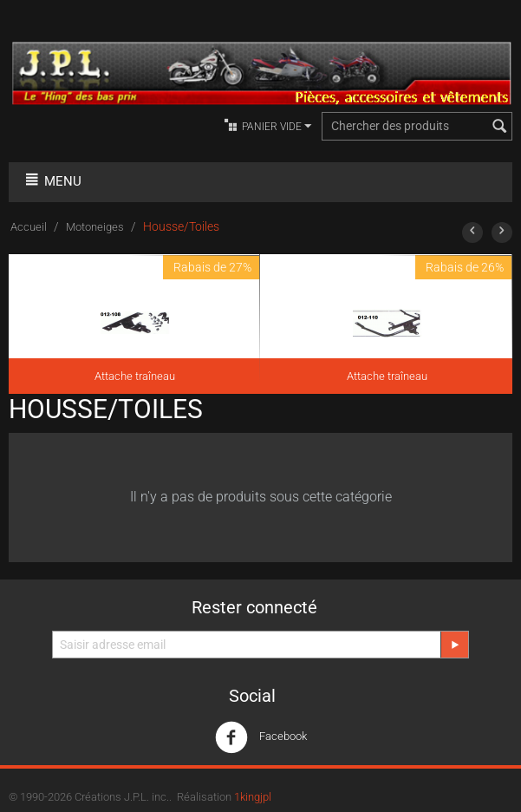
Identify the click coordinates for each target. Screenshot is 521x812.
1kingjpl (253, 797)
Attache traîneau (135, 376)
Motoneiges (95, 227)
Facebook (261, 737)
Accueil (29, 227)
